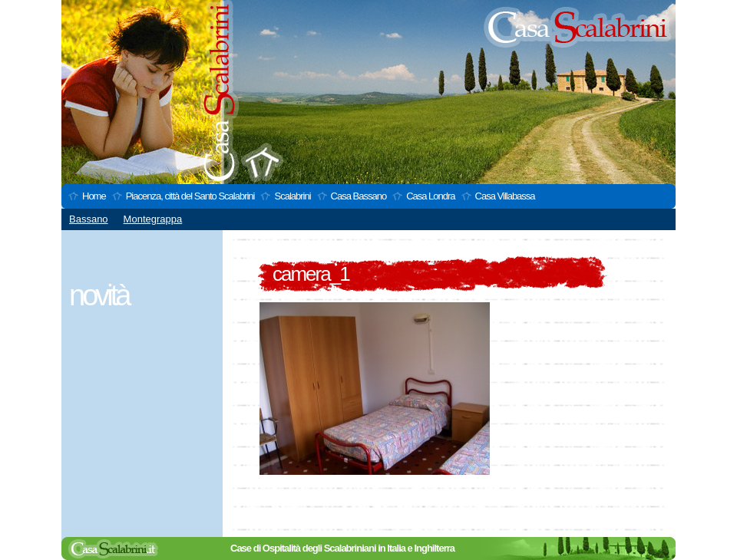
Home (94, 196)
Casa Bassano (359, 196)
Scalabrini (292, 196)
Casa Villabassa (505, 196)
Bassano (89, 219)
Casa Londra (430, 196)
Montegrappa (153, 219)
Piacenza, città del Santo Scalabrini (190, 196)
